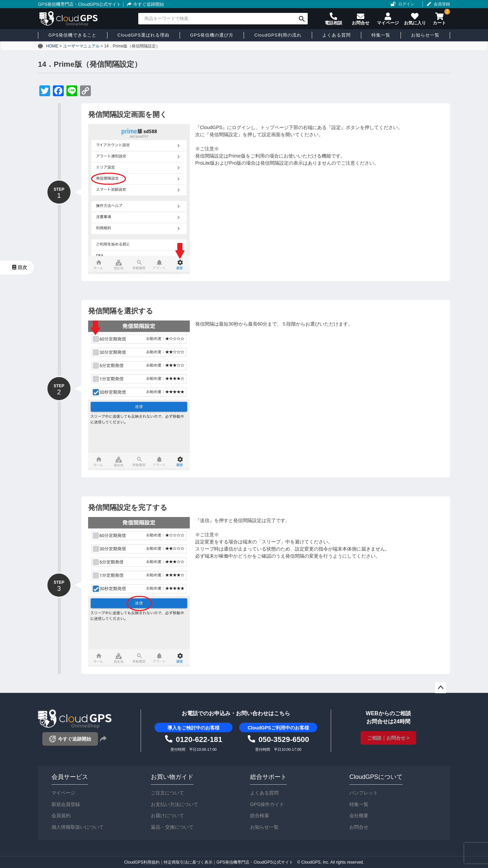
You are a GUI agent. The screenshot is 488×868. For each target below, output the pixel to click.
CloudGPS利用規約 (142, 862)
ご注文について (167, 793)
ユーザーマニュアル (81, 46)
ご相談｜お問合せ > (388, 738)
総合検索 (260, 815)
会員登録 (442, 4)
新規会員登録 (66, 804)
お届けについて (167, 815)
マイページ (63, 793)
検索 (302, 19)
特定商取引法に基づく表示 (188, 862)
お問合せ (359, 827)
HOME (52, 46)
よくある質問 (264, 793)
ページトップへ (441, 688)
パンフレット (364, 793)
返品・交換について (172, 827)
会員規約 (61, 815)
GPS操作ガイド (267, 804)
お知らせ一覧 (264, 827)
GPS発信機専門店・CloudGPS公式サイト (79, 4)
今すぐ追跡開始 (145, 4)
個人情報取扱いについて (78, 827)
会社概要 (359, 815)
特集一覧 (359, 804)
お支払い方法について (175, 804)
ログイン (406, 4)
